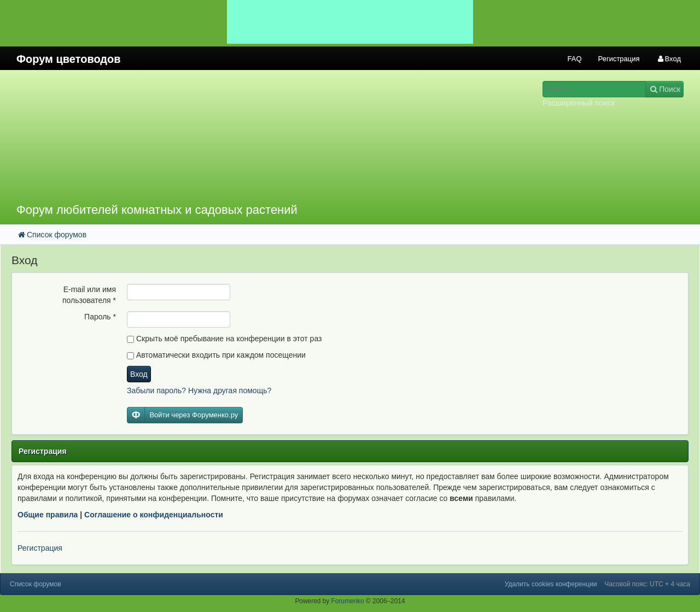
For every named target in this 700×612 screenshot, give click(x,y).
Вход (139, 374)
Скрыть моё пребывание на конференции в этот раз (224, 339)
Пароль (100, 317)
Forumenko (348, 601)
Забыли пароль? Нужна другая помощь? (199, 390)
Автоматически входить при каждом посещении (216, 355)
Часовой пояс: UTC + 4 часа (647, 584)
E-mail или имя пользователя (89, 295)
